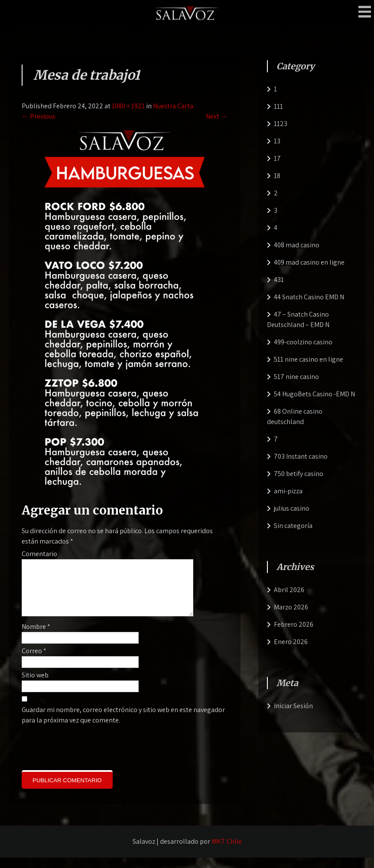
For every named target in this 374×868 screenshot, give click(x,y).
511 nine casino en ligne (309, 359)
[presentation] (81, 757)
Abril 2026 (289, 590)
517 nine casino (296, 377)
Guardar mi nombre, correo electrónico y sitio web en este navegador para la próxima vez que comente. (123, 725)
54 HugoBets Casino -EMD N (314, 394)
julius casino (292, 508)
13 (277, 141)
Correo (34, 661)
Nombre (36, 637)
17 (277, 158)
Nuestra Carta (173, 106)
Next (217, 116)
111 (278, 106)
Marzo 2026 (291, 607)
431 (279, 280)
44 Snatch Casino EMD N (309, 297)
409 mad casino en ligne (309, 262)
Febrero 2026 (294, 624)
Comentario (39, 554)
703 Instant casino (301, 456)
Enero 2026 (291, 642)
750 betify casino (299, 474)
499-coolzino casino (303, 342)
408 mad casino (297, 245)
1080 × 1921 (128, 106)
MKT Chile (227, 852)
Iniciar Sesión (293, 706)
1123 (281, 124)
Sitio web (35, 685)
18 (277, 176)
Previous (39, 116)
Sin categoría (293, 526)
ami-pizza (288, 491)
